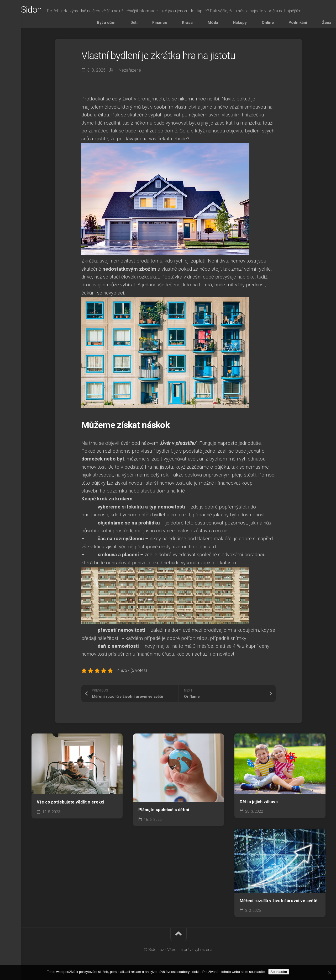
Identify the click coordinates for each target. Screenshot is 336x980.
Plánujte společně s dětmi (164, 813)
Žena (321, 25)
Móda (243, 25)
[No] (329, 973)
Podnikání (301, 25)
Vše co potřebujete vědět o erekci (70, 806)
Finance (207, 25)
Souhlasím (279, 972)
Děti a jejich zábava (259, 805)
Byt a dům (171, 25)
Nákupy (261, 25)
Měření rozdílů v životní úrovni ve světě (279, 904)
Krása (226, 25)
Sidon (43, 11)
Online (280, 25)
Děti (190, 25)
